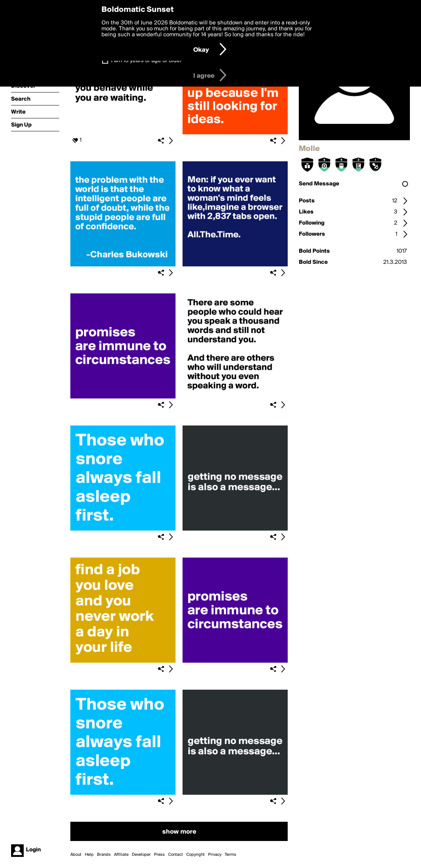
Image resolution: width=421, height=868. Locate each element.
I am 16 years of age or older (146, 61)
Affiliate (121, 855)
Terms (230, 855)
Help (89, 855)
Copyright (196, 855)
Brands (104, 855)
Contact (176, 855)
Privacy (215, 855)
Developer (141, 855)
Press (159, 855)
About (76, 855)
